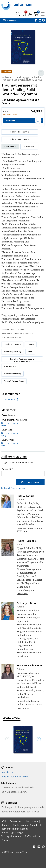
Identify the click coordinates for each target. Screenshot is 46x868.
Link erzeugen (30, 482)
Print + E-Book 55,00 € (20, 132)
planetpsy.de (8, 772)
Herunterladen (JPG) (10, 434)
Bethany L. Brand (11, 77)
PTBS (30, 352)
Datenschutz (16, 821)
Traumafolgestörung (13, 352)
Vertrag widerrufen (11, 836)
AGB (4, 821)
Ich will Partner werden (13, 488)
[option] (23, 739)
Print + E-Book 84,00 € (20, 139)
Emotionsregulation (12, 344)
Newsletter (10, 21)
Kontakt (6, 825)
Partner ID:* (7, 469)
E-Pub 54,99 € (10, 147)
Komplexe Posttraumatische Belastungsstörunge (22, 360)
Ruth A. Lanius (34, 80)
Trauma (31, 344)
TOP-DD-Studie (10, 366)
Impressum (32, 821)
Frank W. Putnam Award (14, 381)
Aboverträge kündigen (13, 832)
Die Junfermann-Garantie (26, 825)
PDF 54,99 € (29, 147)
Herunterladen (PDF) (10, 424)
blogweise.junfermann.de (15, 776)
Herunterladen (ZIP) (10, 444)
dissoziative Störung (12, 374)
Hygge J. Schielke (31, 77)
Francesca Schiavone (13, 80)
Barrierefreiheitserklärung (15, 829)
